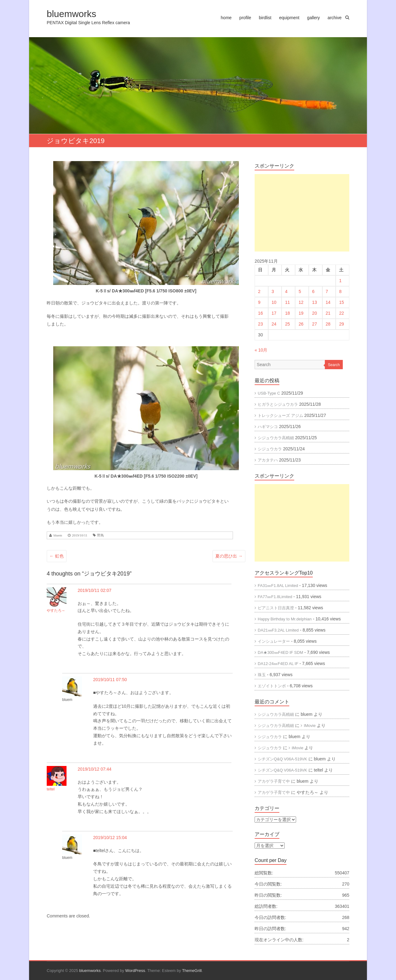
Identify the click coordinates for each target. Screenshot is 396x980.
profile (245, 18)
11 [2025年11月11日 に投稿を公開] (287, 302)
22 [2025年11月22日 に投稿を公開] (342, 313)
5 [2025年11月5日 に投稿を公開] (300, 291)
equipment (289, 18)
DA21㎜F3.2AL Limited (278, 630)
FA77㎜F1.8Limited (275, 597)
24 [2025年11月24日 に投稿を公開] (274, 324)
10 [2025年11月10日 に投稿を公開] (274, 302)
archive (335, 18)
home (226, 18)
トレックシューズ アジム (280, 416)
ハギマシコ (268, 427)
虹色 (57, 556)
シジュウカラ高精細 (276, 438)
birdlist (265, 18)
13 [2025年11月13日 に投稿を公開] (315, 302)
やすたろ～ (56, 610)
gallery (314, 18)
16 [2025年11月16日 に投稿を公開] (260, 313)
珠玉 (262, 675)
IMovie (310, 726)
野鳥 (101, 535)
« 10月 (261, 350)
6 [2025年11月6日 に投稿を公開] (313, 291)
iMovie (298, 748)
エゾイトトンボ (272, 686)
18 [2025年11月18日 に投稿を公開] (287, 313)
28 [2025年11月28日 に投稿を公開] (328, 324)
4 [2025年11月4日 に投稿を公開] (286, 291)
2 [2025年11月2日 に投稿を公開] (259, 291)
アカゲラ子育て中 (274, 781)
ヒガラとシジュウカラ (278, 404)
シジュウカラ (270, 449)
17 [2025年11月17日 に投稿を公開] (274, 313)
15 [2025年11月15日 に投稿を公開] (342, 302)
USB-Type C (269, 393)
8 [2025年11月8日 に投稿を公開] (340, 291)
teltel (51, 789)
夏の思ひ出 (229, 556)
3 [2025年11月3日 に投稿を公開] (273, 291)
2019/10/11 (80, 535)
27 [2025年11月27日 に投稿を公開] (315, 324)
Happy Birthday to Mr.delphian (285, 619)
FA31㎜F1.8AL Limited (278, 586)
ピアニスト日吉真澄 (276, 608)
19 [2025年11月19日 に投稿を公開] (301, 313)
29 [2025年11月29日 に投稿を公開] (342, 324)
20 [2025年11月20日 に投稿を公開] (315, 313)
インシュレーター (274, 641)
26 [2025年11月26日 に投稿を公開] (301, 324)
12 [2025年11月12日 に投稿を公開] (301, 302)
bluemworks (71, 14)
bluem (58, 535)
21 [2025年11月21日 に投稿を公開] (328, 313)
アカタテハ (268, 460)
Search (334, 365)
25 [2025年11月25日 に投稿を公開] (287, 324)
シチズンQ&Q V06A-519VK (282, 759)
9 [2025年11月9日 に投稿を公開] (259, 302)
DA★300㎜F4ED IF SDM (280, 652)
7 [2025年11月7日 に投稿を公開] (327, 291)
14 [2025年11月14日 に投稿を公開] (328, 302)
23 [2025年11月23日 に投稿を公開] (260, 324)
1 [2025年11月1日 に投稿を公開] (340, 281)
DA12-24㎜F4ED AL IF (278, 664)
